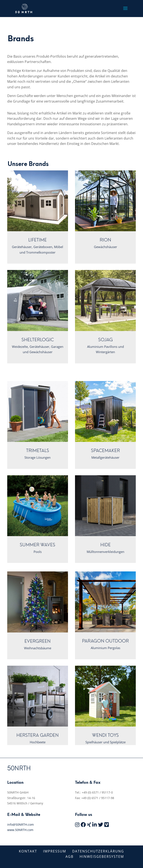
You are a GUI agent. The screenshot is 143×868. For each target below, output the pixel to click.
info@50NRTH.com (21, 824)
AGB (69, 857)
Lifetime (38, 240)
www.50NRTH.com (20, 830)
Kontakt (28, 851)
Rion (105, 240)
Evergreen (38, 641)
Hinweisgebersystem (102, 857)
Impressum (55, 851)
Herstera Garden (38, 735)
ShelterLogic (38, 340)
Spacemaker (105, 450)
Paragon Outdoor (105, 641)
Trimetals (38, 450)
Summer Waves (38, 545)
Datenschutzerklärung (98, 851)
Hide (105, 545)
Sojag (105, 340)
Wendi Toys (105, 735)
